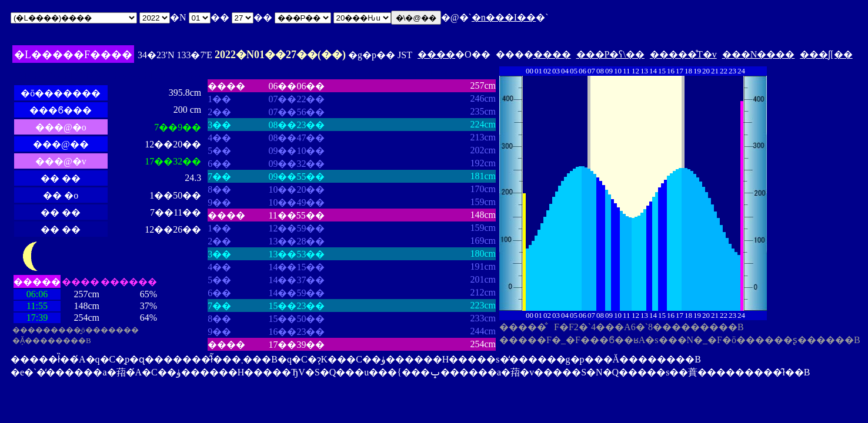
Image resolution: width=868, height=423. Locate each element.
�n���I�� (504, 17)
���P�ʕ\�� (610, 54)
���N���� (759, 54)
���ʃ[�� (826, 54)
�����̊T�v (683, 54)
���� (436, 54)
